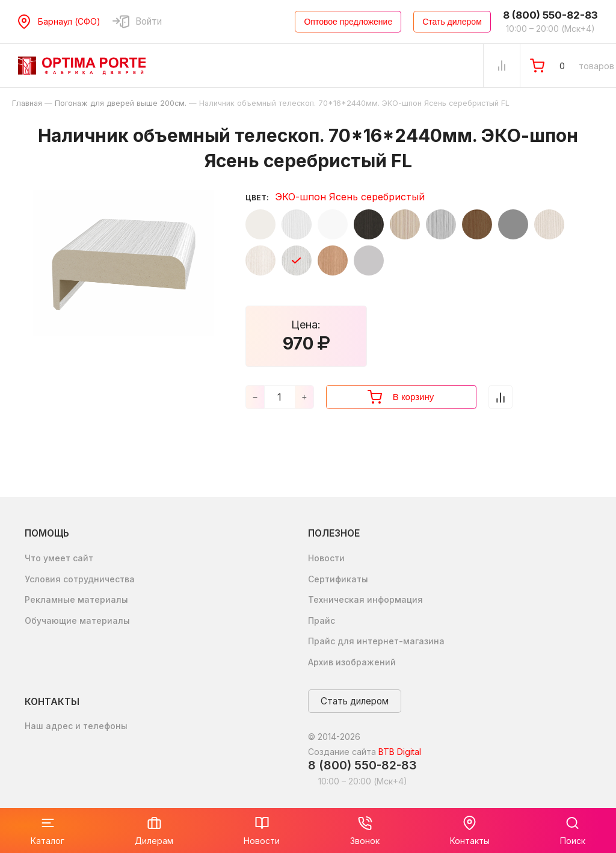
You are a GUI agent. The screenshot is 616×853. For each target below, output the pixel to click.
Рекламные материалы (76, 599)
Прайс (322, 621)
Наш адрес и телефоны (76, 726)
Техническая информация (365, 599)
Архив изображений (352, 662)
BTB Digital (400, 752)
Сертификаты (338, 579)
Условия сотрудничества (80, 579)
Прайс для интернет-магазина (376, 641)
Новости (326, 558)
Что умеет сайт (59, 558)
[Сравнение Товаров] (502, 66)
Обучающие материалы (77, 621)
